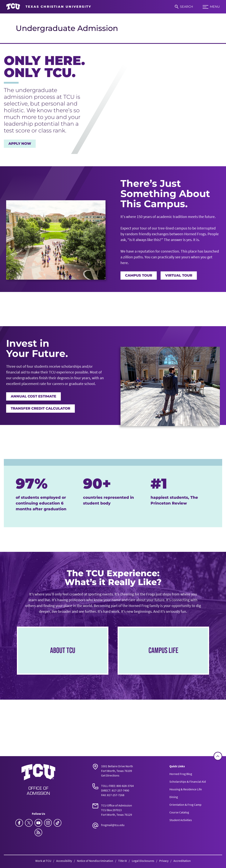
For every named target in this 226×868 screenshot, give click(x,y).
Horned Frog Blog (181, 774)
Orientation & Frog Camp (185, 805)
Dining (174, 797)
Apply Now (20, 144)
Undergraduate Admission (67, 28)
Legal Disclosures (143, 861)
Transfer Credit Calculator (40, 408)
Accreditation (182, 861)
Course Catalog (179, 812)
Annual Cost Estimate (33, 396)
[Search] (184, 7)
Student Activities (181, 820)
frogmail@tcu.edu (113, 825)
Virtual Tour (179, 275)
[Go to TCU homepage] (49, 7)
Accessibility (64, 861)
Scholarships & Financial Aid (188, 782)
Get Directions (110, 775)
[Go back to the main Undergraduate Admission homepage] (38, 779)
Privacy (164, 861)
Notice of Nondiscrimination (95, 861)
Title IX (122, 861)
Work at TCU (43, 861)
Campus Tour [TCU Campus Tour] (139, 275)
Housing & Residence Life (186, 789)
